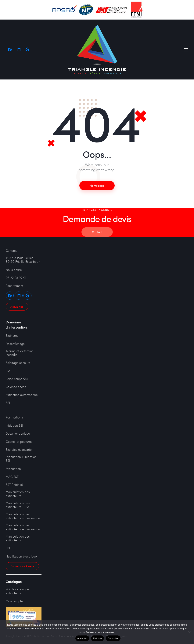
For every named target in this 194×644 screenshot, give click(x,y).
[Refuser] (189, 632)
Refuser (97, 638)
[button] (186, 50)
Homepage (97, 185)
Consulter (113, 638)
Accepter (82, 638)
